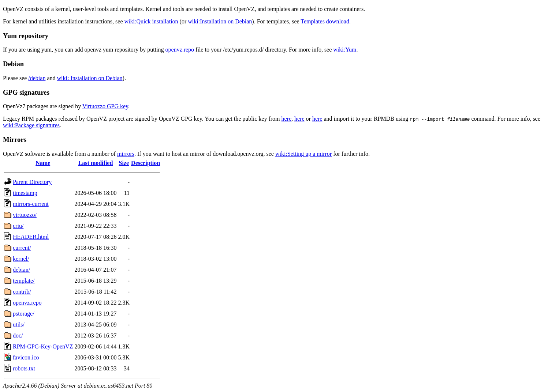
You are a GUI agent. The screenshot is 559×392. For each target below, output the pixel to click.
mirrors (126, 154)
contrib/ (22, 292)
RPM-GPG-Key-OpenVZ (43, 346)
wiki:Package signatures (31, 125)
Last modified (96, 163)
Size (124, 163)
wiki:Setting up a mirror (303, 154)
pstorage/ (24, 314)
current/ (22, 248)
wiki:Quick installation (151, 21)
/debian (37, 78)
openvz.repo (180, 50)
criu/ (18, 226)
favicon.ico (26, 357)
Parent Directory (32, 182)
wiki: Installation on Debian (90, 78)
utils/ (19, 325)
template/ (24, 281)
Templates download (325, 21)
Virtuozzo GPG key (105, 106)
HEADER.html (31, 237)
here (287, 119)
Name (43, 163)
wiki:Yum (345, 50)
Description (146, 163)
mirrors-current (31, 204)
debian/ (21, 270)
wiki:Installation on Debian (220, 21)
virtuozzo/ (25, 215)
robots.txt (24, 368)
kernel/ (21, 259)
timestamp (25, 193)
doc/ (18, 336)
